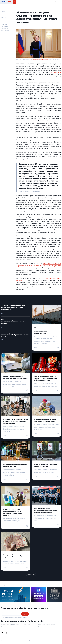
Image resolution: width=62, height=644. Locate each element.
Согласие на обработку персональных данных (15, 617)
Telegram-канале (55, 72)
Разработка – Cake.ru (55, 640)
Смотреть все (31, 575)
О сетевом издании (6, 627)
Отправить (25, 614)
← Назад (3, 12)
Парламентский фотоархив (40, 60)
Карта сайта (31, 640)
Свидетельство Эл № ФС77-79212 (10, 625)
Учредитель (27, 625)
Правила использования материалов (48, 627)
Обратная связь (28, 627)
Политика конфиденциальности (47, 625)
